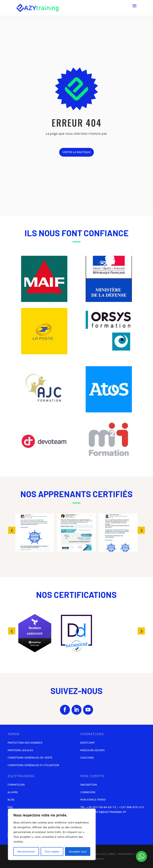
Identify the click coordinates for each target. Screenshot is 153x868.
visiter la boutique (76, 152)
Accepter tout (78, 851)
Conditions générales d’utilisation (33, 765)
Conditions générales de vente (30, 758)
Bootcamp (87, 743)
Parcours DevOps (92, 750)
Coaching (87, 758)
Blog (11, 800)
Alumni (13, 792)
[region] (52, 834)
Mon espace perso (93, 800)
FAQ (10, 807)
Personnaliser (26, 851)
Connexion (88, 792)
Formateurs (16, 785)
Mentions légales (20, 750)
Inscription (89, 785)
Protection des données (25, 743)
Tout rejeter (52, 851)
